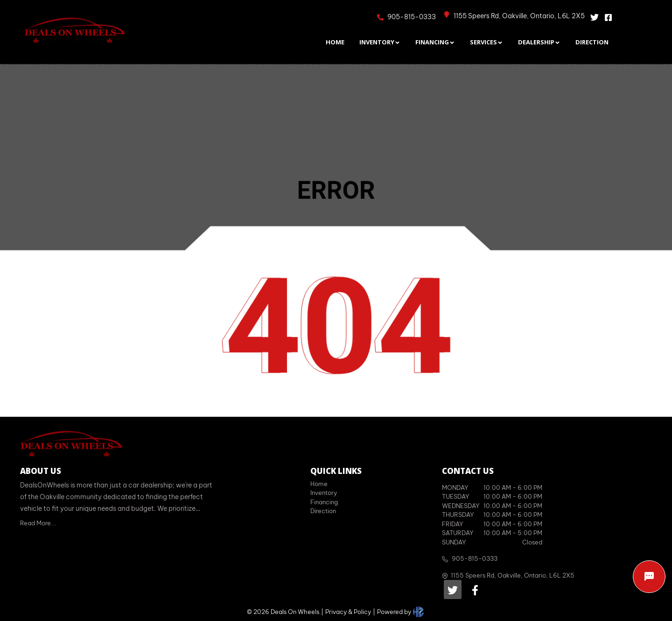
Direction (323, 511)
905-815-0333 (475, 558)
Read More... (38, 523)
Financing (324, 502)
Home (319, 484)
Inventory (324, 493)
